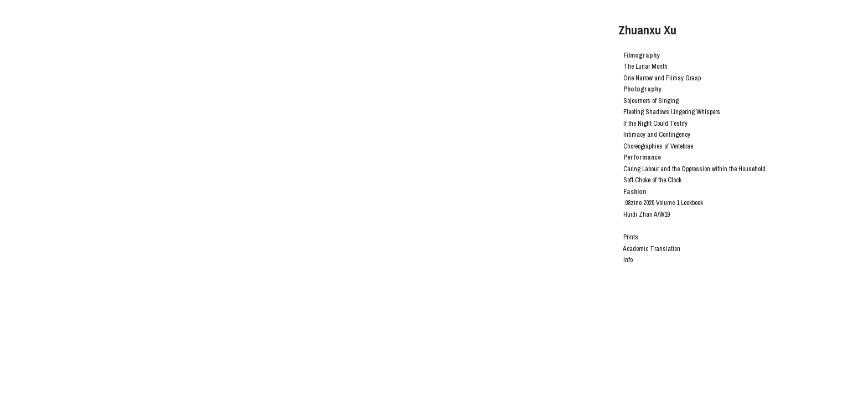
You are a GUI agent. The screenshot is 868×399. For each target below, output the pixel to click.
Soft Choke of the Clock (652, 180)
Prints (631, 237)
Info (628, 260)
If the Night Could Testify (655, 124)
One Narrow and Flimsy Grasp (662, 78)
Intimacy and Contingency (657, 135)
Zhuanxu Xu (647, 30)
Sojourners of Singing (649, 101)
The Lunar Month (645, 66)
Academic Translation (652, 249)
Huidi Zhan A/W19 (647, 214)
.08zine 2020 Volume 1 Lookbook (663, 203)
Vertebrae (682, 146)
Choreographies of (646, 146)
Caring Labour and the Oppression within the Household (694, 169)
